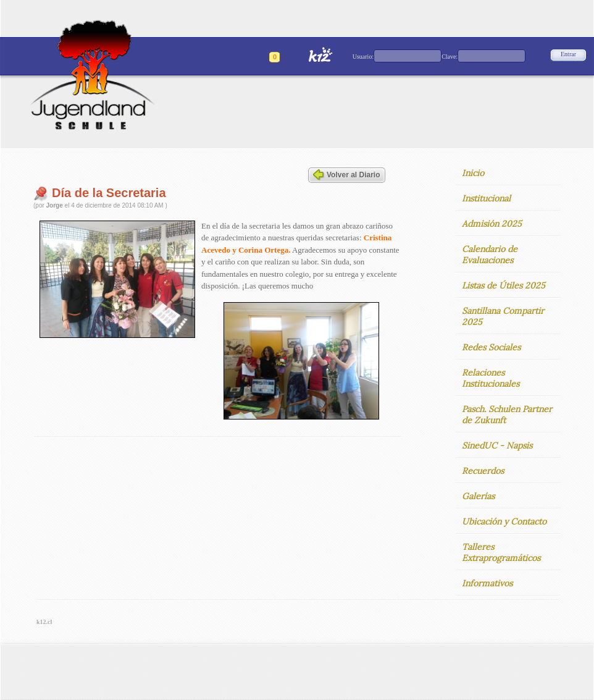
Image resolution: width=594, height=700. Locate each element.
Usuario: (363, 57)
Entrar (568, 54)
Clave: (450, 57)
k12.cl (44, 622)
